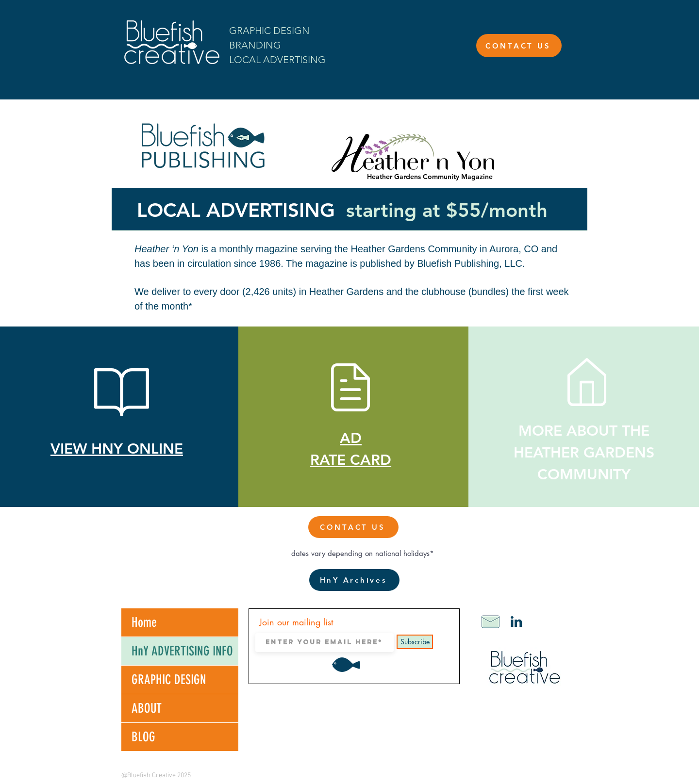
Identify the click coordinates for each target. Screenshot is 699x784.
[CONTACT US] (519, 46)
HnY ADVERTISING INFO (182, 651)
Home (144, 622)
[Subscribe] (415, 642)
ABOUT (147, 708)
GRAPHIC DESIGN (169, 680)
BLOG (143, 737)
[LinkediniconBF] (516, 621)
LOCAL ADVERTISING (277, 60)
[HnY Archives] (354, 580)
